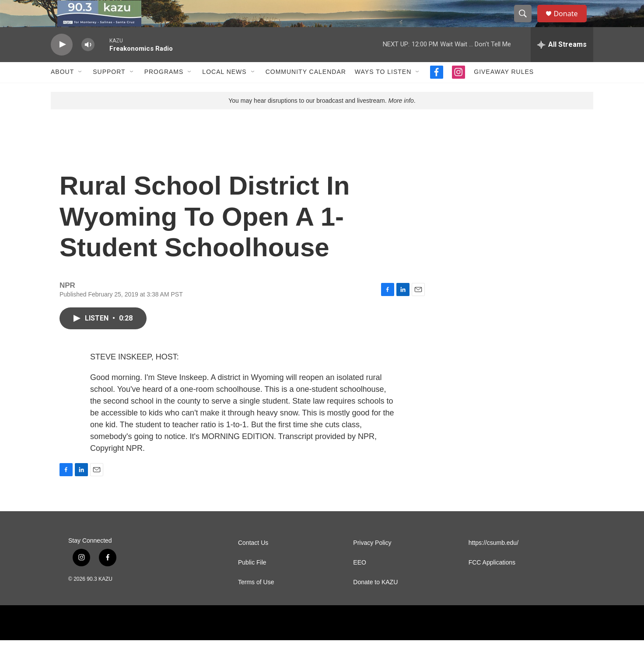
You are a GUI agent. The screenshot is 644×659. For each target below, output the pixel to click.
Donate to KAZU (375, 601)
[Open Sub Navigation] (80, 91)
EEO (360, 581)
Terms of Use (256, 601)
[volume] (88, 64)
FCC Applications (492, 581)
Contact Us (253, 562)
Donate (571, 23)
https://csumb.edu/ (493, 562)
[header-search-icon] (527, 23)
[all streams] (562, 63)
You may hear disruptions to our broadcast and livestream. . (322, 119)
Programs (164, 91)
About (62, 91)
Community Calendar (306, 91)
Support (109, 91)
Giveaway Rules (504, 91)
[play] (62, 64)
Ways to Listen (383, 91)
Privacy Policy (372, 562)
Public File (252, 581)
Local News (224, 91)
